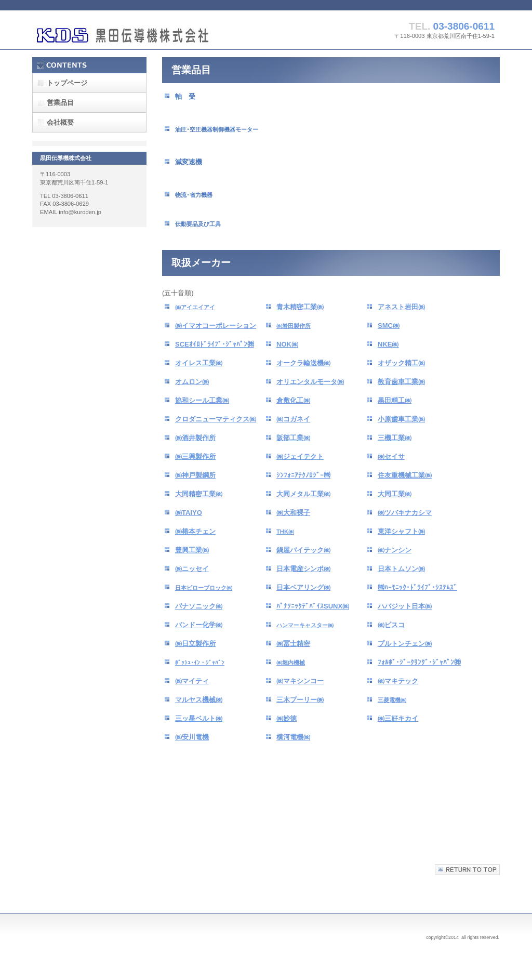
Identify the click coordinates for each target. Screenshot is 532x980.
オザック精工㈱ (401, 363)
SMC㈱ (389, 326)
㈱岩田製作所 (294, 326)
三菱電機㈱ (392, 700)
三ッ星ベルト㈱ (199, 718)
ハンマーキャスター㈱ (305, 625)
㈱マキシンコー (300, 681)
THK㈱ (285, 532)
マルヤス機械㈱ (199, 700)
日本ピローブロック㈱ (204, 588)
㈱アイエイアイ (195, 307)
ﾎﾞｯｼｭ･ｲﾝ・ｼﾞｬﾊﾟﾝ (200, 663)
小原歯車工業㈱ (401, 419)
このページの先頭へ (467, 870)
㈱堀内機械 (291, 663)
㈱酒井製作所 (195, 438)
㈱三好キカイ (398, 718)
